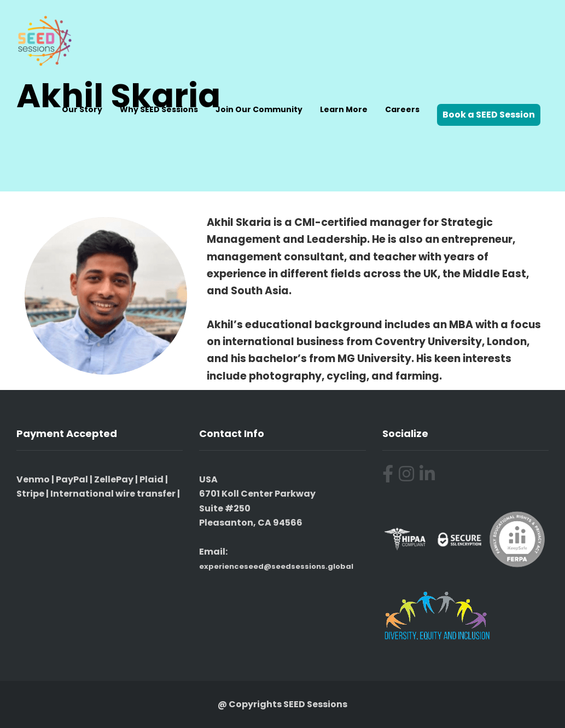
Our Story (82, 109)
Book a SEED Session (489, 115)
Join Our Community (259, 109)
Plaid (152, 479)
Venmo (33, 479)
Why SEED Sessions (159, 109)
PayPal (72, 479)
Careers (402, 109)
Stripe (30, 494)
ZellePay (114, 479)
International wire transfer (113, 494)
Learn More (344, 109)
